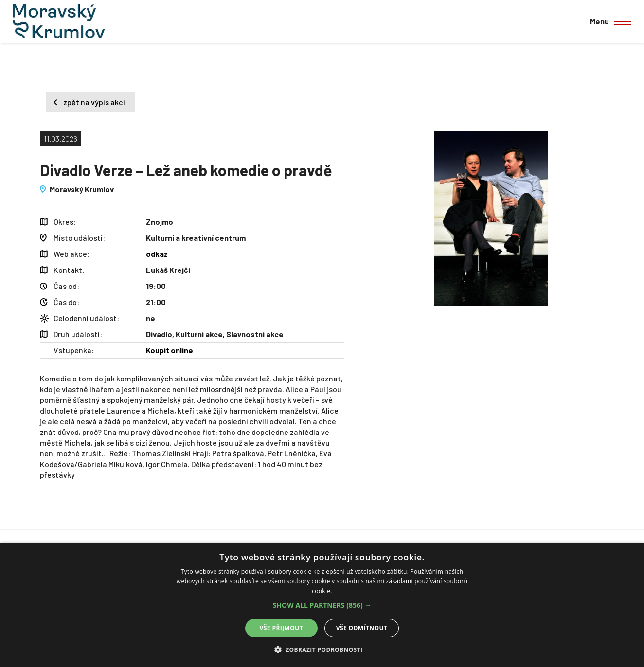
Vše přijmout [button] (281, 628)
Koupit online (170, 350)
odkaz (157, 254)
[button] (322, 605)
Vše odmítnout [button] (362, 628)
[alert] (322, 605)
